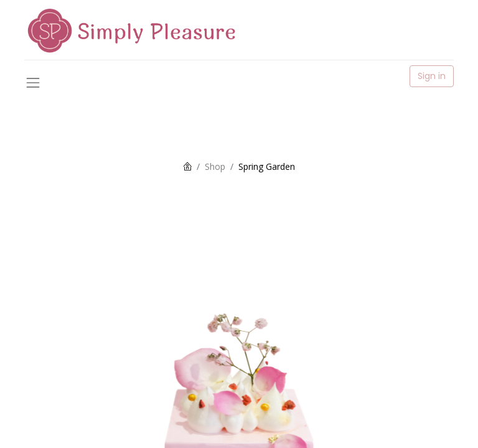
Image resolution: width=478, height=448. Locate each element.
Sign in (432, 76)
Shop (215, 166)
